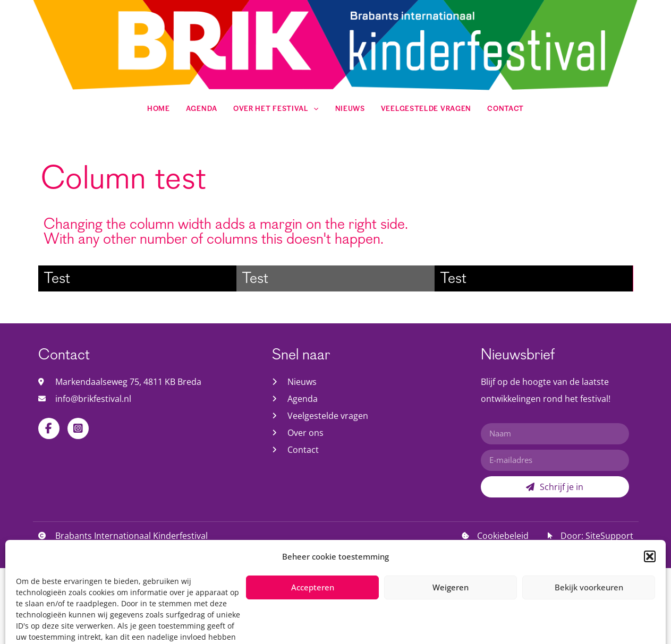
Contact (507, 109)
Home (158, 109)
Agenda (201, 109)
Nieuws (350, 109)
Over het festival (276, 109)
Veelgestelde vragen (426, 109)
